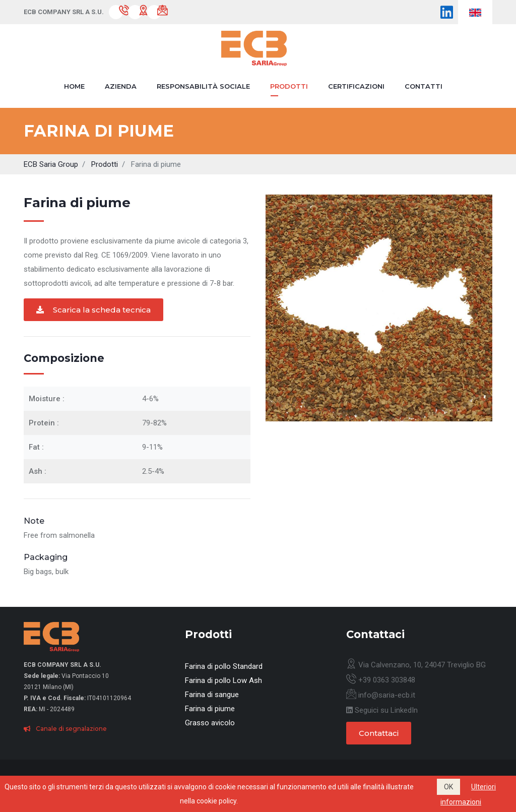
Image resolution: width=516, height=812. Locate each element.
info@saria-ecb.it (381, 695)
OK (448, 787)
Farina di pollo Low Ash (223, 680)
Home (74, 86)
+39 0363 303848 (381, 680)
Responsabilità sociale (203, 86)
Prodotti (289, 86)
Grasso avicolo (210, 723)
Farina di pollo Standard (224, 666)
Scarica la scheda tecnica (93, 310)
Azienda (121, 86)
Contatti (424, 86)
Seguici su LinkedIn (382, 710)
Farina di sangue (212, 695)
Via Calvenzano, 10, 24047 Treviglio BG (416, 665)
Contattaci (379, 733)
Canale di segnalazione (65, 729)
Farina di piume (210, 709)
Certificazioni (356, 86)
